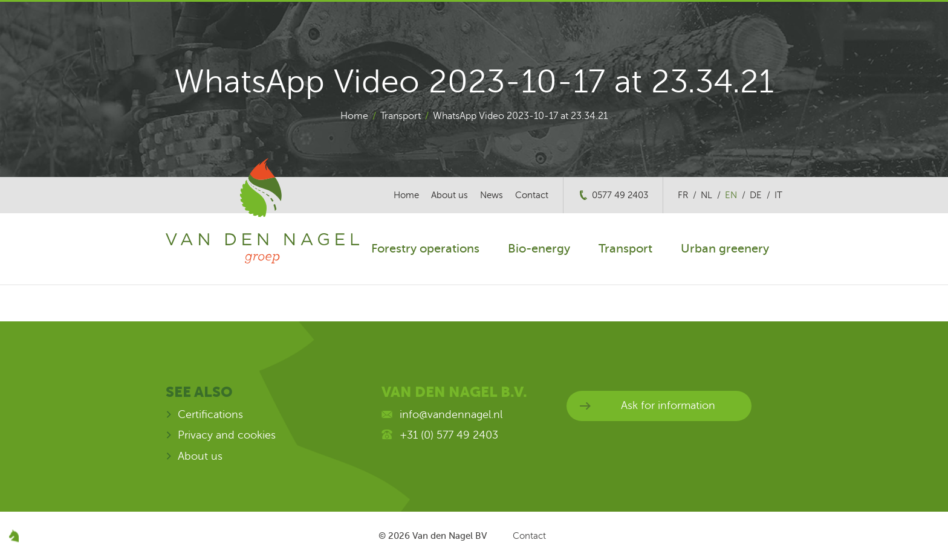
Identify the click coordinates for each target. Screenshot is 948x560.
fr (683, 195)
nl (706, 195)
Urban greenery (725, 249)
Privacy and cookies (227, 435)
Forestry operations (425, 249)
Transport (401, 116)
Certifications (210, 414)
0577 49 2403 (620, 195)
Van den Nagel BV (450, 536)
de (756, 195)
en (731, 195)
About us (450, 195)
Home (354, 116)
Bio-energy (539, 249)
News (492, 195)
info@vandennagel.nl (451, 414)
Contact (532, 195)
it (778, 195)
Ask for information (668, 405)
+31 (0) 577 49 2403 (449, 435)
